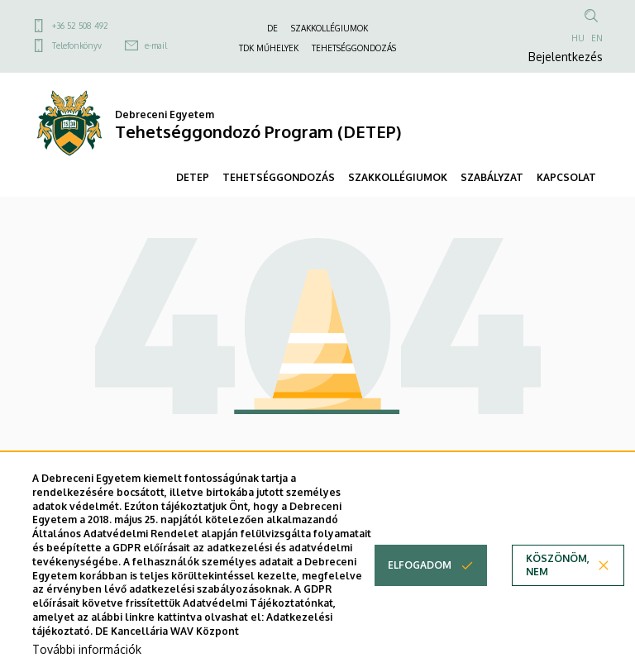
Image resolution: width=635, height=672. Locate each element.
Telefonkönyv (77, 45)
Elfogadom (420, 581)
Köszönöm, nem (558, 581)
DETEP (193, 177)
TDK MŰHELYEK (269, 48)
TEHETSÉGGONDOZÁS (354, 48)
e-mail (156, 45)
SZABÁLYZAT (492, 177)
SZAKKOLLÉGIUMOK (329, 28)
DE (272, 28)
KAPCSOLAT (566, 177)
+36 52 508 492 (80, 26)
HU (578, 38)
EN (597, 38)
